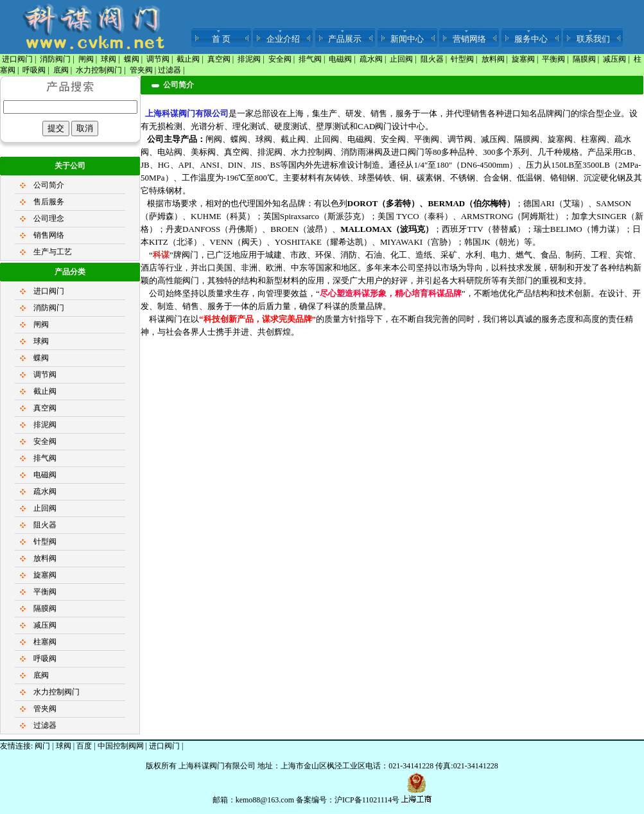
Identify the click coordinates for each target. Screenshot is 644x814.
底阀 (61, 70)
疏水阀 (371, 59)
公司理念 (49, 218)
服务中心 (531, 39)
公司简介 (49, 185)
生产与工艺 (53, 252)
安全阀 (280, 59)
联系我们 (593, 39)
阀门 (42, 746)
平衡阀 (553, 59)
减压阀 (614, 59)
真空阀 (219, 59)
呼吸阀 (34, 70)
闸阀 (86, 59)
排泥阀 (249, 59)
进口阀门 (17, 59)
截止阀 (188, 59)
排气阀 (310, 59)
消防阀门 (55, 59)
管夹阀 (141, 70)
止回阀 (401, 59)
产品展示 (345, 39)
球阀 (109, 59)
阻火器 (432, 59)
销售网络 (49, 235)
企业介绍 (283, 39)
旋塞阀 (523, 59)
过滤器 (170, 70)
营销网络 (469, 39)
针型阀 (462, 59)
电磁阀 (340, 59)
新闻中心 (407, 39)
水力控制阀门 (99, 70)
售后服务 (49, 202)
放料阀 (493, 59)
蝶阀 (132, 59)
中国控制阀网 (121, 746)
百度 (84, 746)
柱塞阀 (45, 642)
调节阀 (158, 59)
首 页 (221, 39)
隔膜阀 (584, 59)
